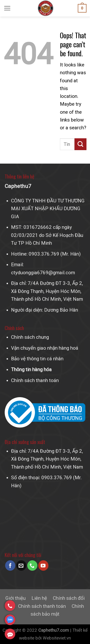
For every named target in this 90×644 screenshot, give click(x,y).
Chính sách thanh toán (35, 380)
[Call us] (32, 565)
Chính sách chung (30, 337)
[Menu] (7, 8)
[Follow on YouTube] (43, 565)
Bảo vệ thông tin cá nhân (37, 359)
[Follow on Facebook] (10, 565)
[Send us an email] (21, 565)
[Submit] (80, 144)
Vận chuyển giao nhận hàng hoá (45, 348)
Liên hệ (39, 598)
